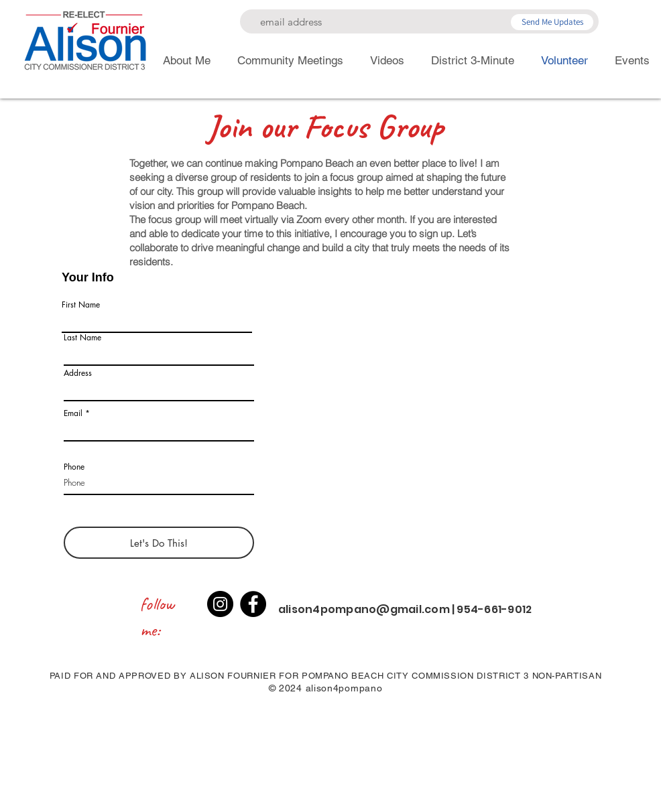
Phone (74, 467)
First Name (81, 305)
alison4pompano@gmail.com (364, 609)
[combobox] (159, 389)
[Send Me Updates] (552, 22)
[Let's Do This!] (159, 543)
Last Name (82, 338)
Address (78, 373)
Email (73, 413)
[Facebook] (253, 604)
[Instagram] (220, 604)
